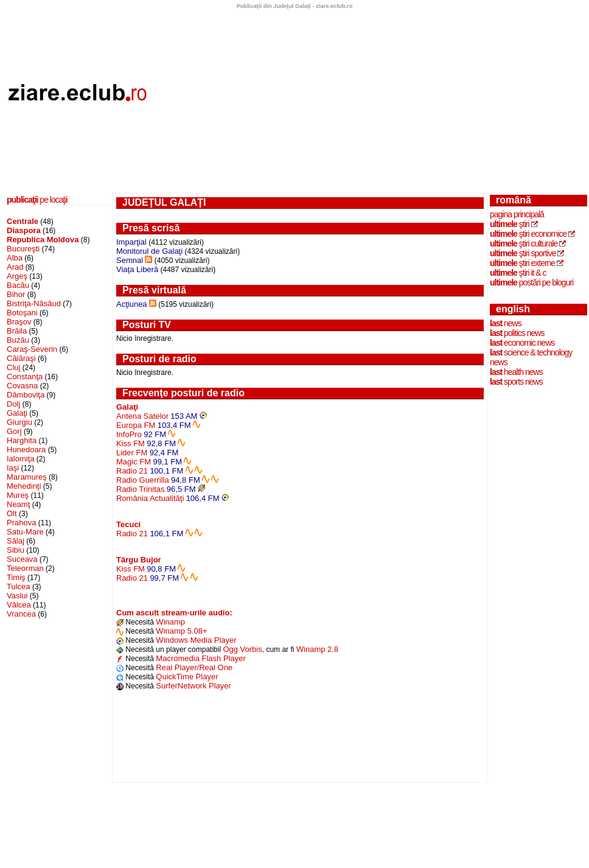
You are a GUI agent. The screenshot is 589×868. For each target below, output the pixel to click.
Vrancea (21, 614)
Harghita (22, 440)
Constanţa (25, 376)
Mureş (18, 495)
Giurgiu (19, 422)
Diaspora (24, 230)
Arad (15, 267)
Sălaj (16, 541)
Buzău (18, 340)
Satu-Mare (25, 532)
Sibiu (16, 550)
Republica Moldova (43, 240)
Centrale (23, 221)
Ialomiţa (21, 459)
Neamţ (18, 504)
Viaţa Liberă (137, 269)
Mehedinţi (24, 486)
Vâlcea (19, 605)
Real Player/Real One (194, 667)
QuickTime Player (187, 677)
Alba (15, 258)
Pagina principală (517, 214)
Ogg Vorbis (242, 649)
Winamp (170, 622)
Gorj (14, 431)
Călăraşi (21, 358)
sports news (516, 382)
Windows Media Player (196, 640)
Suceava (22, 559)
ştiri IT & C (518, 273)
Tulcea (19, 586)
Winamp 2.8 (317, 649)
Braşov (19, 322)
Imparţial (131, 242)
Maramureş (27, 477)
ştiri (510, 224)
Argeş (17, 276)
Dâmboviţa (26, 395)
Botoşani (22, 313)
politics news (517, 333)
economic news (522, 343)
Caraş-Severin (32, 349)
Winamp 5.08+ (181, 631)
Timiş (16, 577)
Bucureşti (23, 249)
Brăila (17, 331)
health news (516, 372)
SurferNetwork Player (193, 686)
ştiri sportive (523, 253)
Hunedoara (26, 450)
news (506, 323)
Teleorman (25, 568)
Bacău (18, 285)
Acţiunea (132, 304)
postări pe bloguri (531, 282)
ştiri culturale (524, 243)
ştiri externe (522, 263)
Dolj (13, 404)
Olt (12, 513)
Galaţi (17, 413)
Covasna (22, 386)
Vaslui (17, 596)
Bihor (16, 294)
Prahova (21, 523)
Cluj (13, 367)
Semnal (130, 260)
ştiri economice (528, 234)
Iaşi (13, 468)
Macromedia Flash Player (200, 658)
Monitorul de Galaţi (149, 251)
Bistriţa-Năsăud (34, 303)
